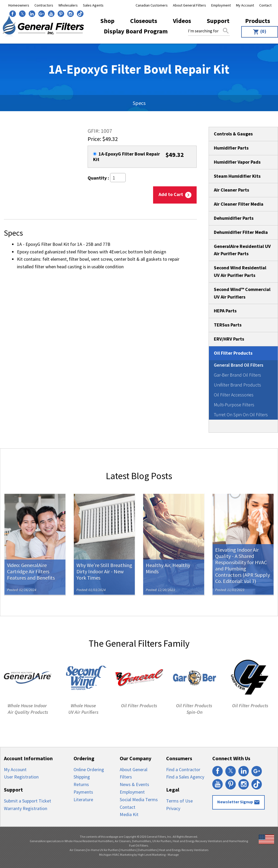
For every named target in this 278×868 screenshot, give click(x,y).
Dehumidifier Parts (234, 218)
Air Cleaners (78, 850)
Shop (107, 21)
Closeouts (144, 21)
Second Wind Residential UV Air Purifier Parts (240, 271)
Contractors (44, 5)
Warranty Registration (26, 808)
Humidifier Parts (231, 148)
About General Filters (189, 5)
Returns (81, 784)
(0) (260, 32)
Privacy (173, 808)
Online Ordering (89, 769)
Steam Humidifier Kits (237, 176)
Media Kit (129, 814)
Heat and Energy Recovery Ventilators (184, 850)
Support (218, 21)
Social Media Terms (139, 799)
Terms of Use (179, 801)
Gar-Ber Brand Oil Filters (237, 375)
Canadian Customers (152, 5)
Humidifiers (128, 850)
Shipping (82, 777)
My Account (245, 5)
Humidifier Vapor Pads (237, 162)
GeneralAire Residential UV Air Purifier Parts (242, 250)
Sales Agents (93, 5)
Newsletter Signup (239, 802)
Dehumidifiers (147, 850)
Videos (182, 21)
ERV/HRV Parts (229, 339)
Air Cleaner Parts (231, 190)
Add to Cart (175, 195)
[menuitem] (258, 32)
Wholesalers (68, 5)
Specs (139, 103)
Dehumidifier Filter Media (241, 232)
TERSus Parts (228, 325)
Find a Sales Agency (185, 777)
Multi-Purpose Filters (234, 405)
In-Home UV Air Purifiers (103, 850)
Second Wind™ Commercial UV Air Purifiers (242, 293)
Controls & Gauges (233, 134)
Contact (265, 5)
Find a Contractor (183, 769)
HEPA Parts (225, 311)
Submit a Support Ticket (28, 801)
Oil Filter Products (233, 353)
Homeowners (19, 5)
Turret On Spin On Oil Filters (241, 415)
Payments (83, 792)
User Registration (21, 777)
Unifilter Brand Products (237, 385)
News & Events (134, 784)
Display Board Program (136, 31)
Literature (83, 799)
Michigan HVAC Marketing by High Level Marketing (132, 855)
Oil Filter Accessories (234, 395)
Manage (173, 855)
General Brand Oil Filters (239, 365)
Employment (221, 5)
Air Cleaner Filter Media (239, 204)
